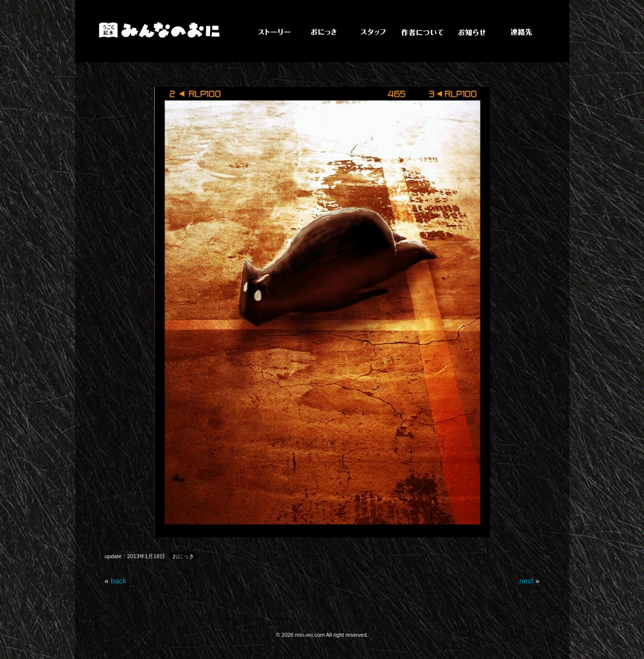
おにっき (183, 556)
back (119, 581)
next (526, 581)
